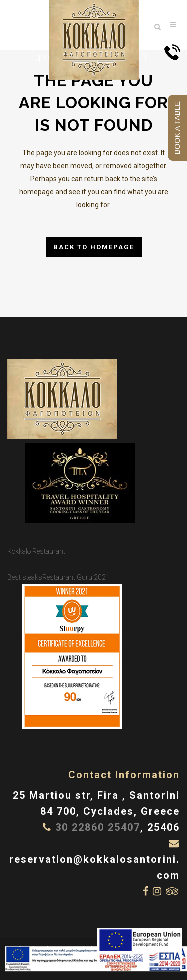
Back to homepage (94, 247)
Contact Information (124, 775)
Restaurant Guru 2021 (76, 577)
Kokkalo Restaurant (36, 551)
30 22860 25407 (98, 827)
